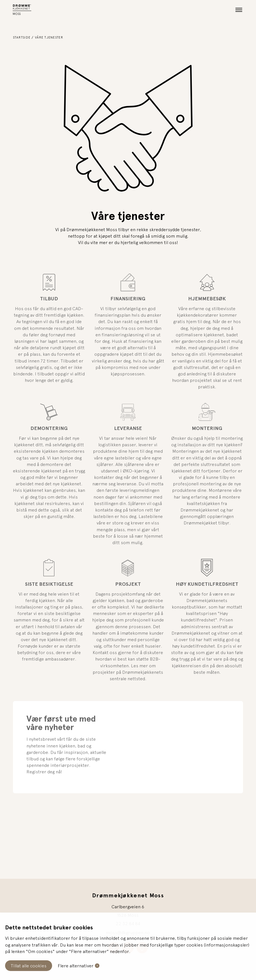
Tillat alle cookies (29, 966)
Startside (22, 37)
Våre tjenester (49, 37)
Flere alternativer (76, 966)
